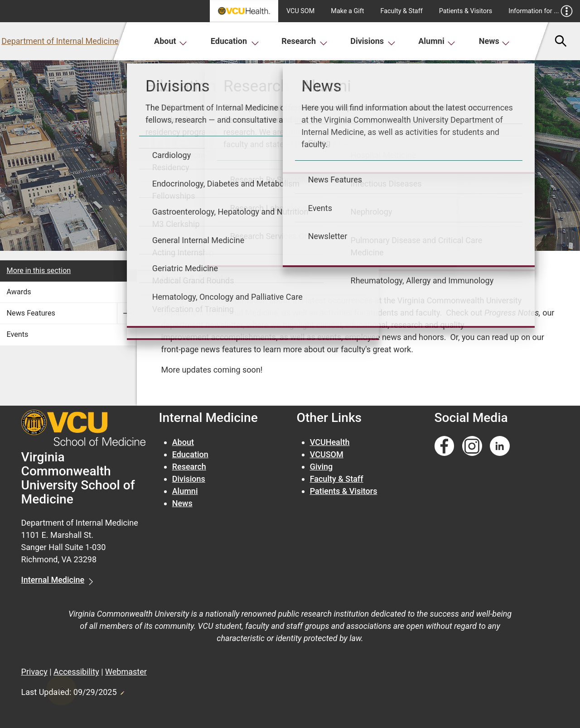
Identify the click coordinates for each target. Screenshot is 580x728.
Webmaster (126, 672)
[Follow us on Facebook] (445, 446)
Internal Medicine (53, 580)
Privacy (34, 672)
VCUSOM (327, 454)
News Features (31, 313)
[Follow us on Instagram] (472, 446)
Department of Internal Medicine (60, 41)
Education (235, 41)
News (495, 41)
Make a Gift (347, 11)
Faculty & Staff (402, 11)
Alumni (437, 41)
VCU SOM (300, 11)
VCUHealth (330, 442)
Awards (19, 292)
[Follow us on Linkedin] (500, 446)
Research (304, 41)
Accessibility (76, 672)
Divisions (373, 41)
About (171, 41)
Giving (321, 467)
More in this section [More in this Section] (39, 271)
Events (18, 334)
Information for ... (540, 11)
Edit (122, 690)
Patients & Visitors (466, 11)
